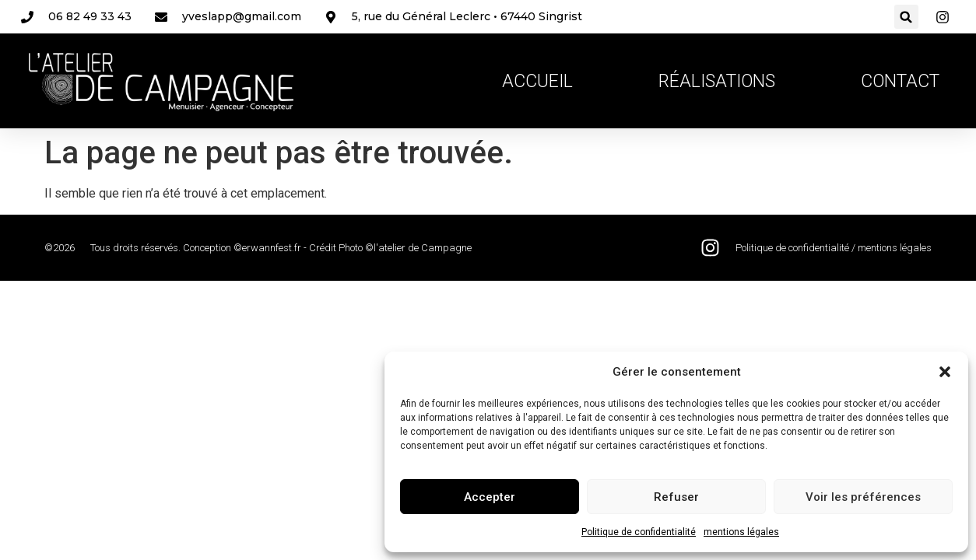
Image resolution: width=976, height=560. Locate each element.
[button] (945, 372)
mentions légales (741, 532)
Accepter (490, 497)
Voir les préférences (863, 497)
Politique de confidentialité (639, 532)
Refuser (676, 497)
